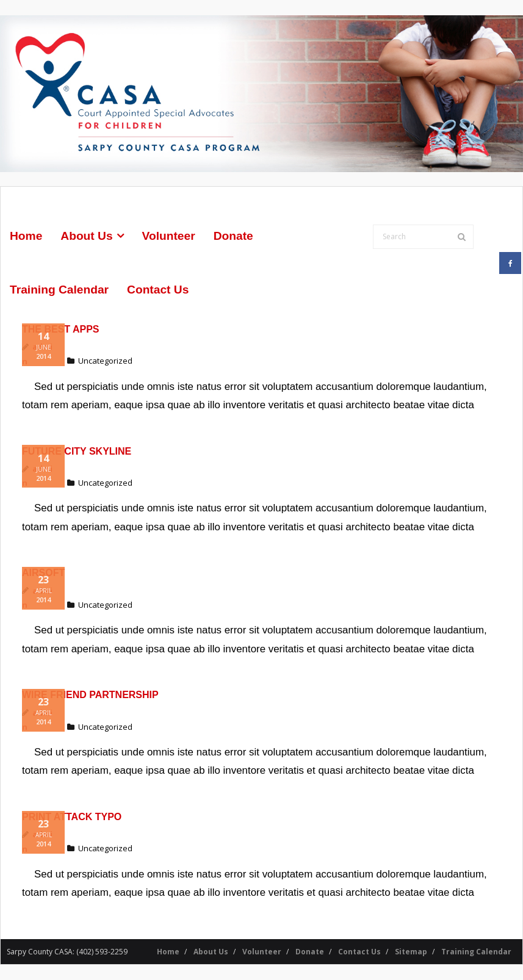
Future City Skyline (77, 451)
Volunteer (262, 952)
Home (168, 952)
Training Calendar (476, 952)
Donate (310, 952)
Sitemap (411, 952)
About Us (211, 952)
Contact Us (359, 952)
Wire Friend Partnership (90, 695)
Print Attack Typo (72, 817)
